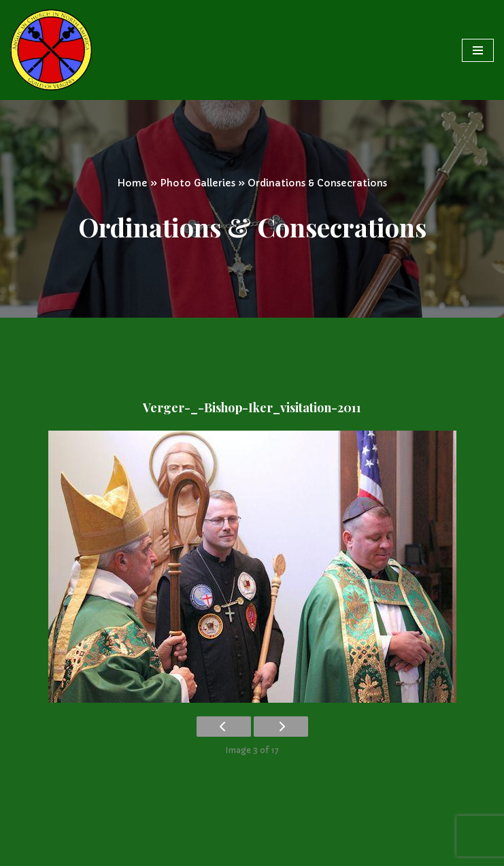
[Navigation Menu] (478, 50)
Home (132, 183)
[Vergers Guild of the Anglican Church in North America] (51, 50)
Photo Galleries (198, 183)
